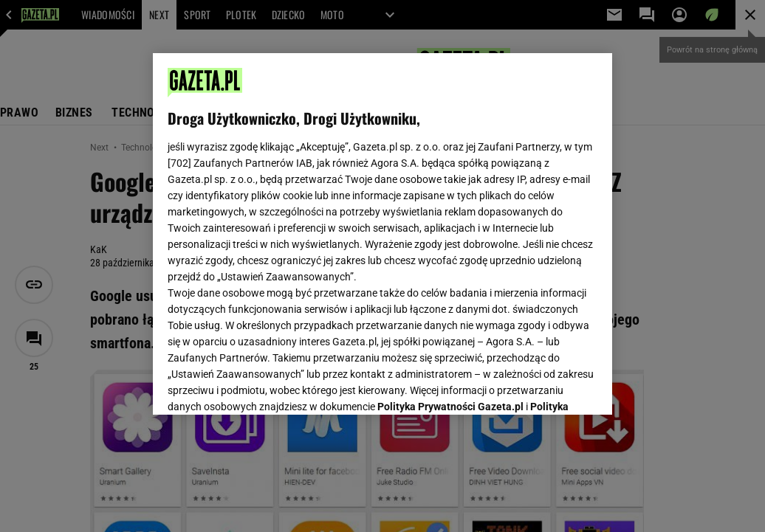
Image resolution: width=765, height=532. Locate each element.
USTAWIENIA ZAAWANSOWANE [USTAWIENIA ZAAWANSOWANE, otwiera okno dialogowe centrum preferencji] (265, 385)
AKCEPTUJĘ (548, 386)
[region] (382, 234)
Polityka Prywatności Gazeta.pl (450, 219)
